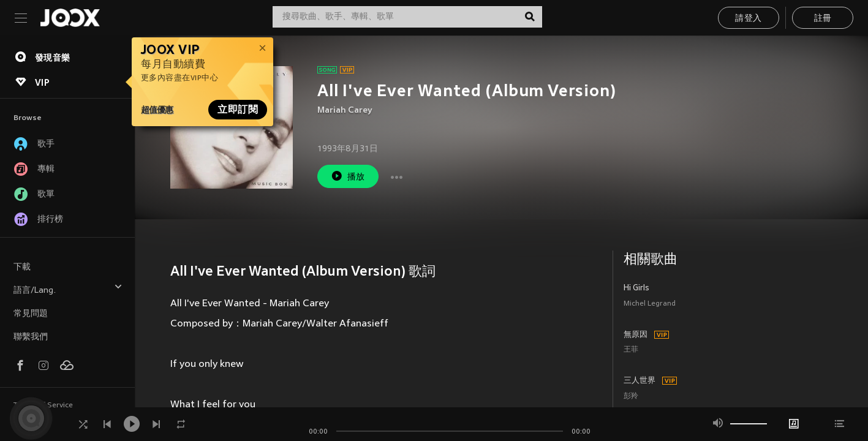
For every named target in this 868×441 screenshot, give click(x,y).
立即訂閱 (238, 110)
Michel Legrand (650, 304)
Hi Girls (636, 288)
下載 (22, 267)
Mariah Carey (345, 111)
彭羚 (631, 397)
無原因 (636, 335)
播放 (348, 176)
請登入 (748, 19)
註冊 (823, 19)
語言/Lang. (68, 289)
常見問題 (31, 314)
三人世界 (640, 381)
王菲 (631, 350)
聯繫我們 (31, 337)
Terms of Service (43, 405)
